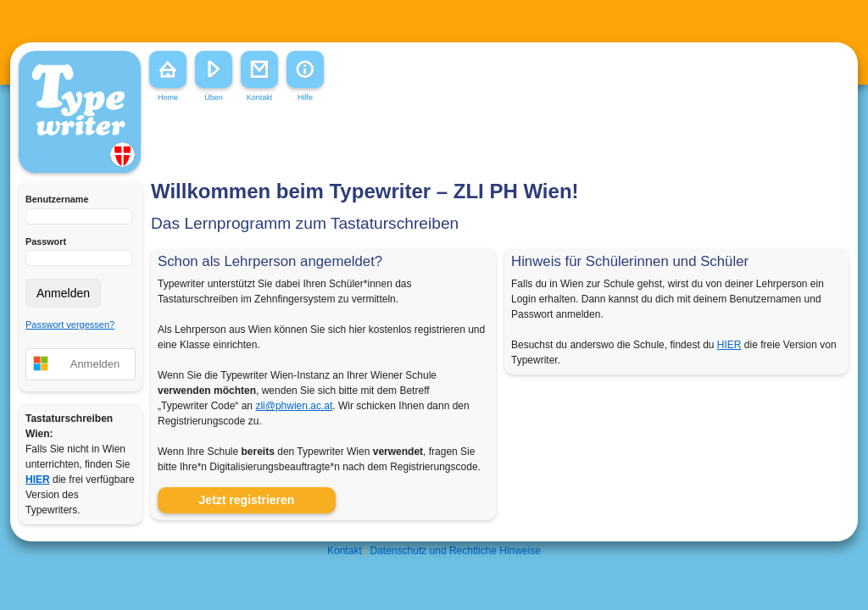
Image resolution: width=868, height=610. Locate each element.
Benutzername (57, 199)
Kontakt (345, 551)
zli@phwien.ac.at (294, 406)
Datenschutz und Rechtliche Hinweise (456, 551)
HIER (729, 345)
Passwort (46, 241)
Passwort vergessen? (70, 324)
